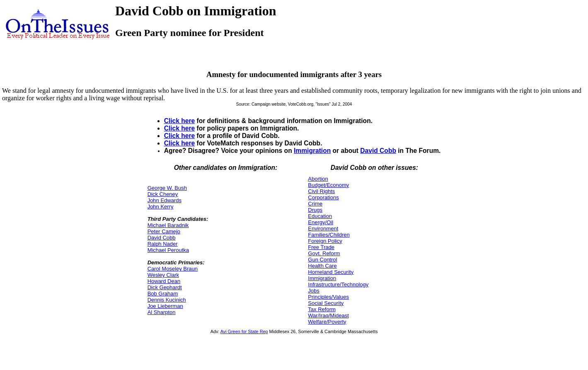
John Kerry (161, 207)
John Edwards (165, 200)
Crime (315, 204)
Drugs (315, 210)
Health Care (322, 266)
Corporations (323, 197)
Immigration (312, 151)
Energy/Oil (321, 222)
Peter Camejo (164, 231)
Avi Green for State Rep (244, 331)
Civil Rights (321, 191)
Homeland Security (331, 272)
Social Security (326, 303)
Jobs (313, 291)
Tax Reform (322, 309)
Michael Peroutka (168, 250)
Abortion (318, 179)
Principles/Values (328, 297)
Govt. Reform (324, 253)
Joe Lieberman (165, 306)
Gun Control (322, 260)
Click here (180, 121)
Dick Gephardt (165, 287)
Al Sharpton (162, 312)
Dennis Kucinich (167, 300)
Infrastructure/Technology (338, 284)
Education (320, 216)
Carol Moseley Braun (173, 269)
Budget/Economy (328, 185)
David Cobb (378, 151)
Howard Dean (164, 281)
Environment (323, 229)
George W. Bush (167, 188)
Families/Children (329, 235)
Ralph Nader (163, 244)
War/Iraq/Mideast (328, 316)
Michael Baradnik (168, 225)
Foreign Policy (325, 241)
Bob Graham (163, 294)
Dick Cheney (163, 194)
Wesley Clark (163, 275)
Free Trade (321, 247)
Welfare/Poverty (327, 322)
